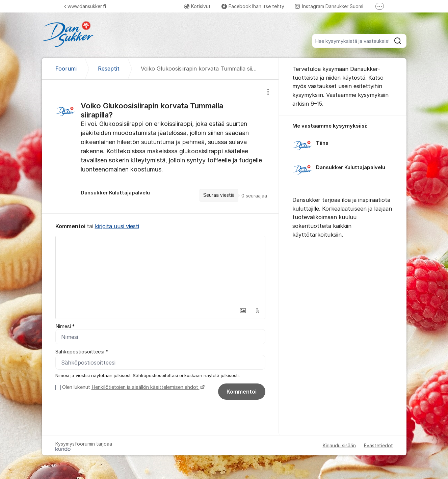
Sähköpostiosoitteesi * (82, 352)
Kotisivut (197, 6)
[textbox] (160, 270)
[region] (160, 147)
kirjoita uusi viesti (117, 226)
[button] (243, 311)
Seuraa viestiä (219, 195)
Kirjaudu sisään (339, 445)
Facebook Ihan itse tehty (253, 6)
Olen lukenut (133, 387)
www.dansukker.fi (85, 6)
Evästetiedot (378, 445)
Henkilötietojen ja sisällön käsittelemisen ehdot (146, 387)
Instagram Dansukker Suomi (329, 6)
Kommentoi (242, 392)
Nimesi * (65, 326)
